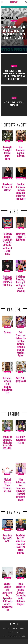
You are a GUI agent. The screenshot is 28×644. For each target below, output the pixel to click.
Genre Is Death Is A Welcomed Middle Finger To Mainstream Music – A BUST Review (14, 74)
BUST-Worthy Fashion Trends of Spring (21, 439)
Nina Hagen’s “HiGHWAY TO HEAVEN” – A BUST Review (7, 280)
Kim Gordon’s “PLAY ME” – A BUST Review (21, 236)
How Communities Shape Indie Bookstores (21, 151)
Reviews (14, 66)
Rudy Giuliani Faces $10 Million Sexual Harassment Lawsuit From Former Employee (21, 543)
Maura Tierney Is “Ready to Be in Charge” (7, 187)
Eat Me (21, 372)
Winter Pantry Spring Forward (21, 379)
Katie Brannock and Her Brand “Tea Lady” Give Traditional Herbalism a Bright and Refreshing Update (21, 343)
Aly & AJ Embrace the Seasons (14, 103)
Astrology (7, 372)
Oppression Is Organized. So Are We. (7, 538)
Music (14, 98)
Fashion (14, 413)
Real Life (7, 327)
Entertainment (15, 124)
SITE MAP (23, 636)
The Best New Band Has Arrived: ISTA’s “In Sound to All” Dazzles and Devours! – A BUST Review (7, 243)
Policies (18, 632)
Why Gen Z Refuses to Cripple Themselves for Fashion (7, 485)
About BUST (6, 629)
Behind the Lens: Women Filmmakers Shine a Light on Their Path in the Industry (21, 191)
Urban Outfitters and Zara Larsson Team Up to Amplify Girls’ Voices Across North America (21, 489)
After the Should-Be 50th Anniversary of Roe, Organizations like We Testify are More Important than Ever (7, 596)
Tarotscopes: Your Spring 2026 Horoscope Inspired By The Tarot (7, 385)
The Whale (7, 332)
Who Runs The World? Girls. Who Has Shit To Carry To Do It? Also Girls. (7, 442)
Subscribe (22, 629)
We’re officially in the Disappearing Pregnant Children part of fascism (14, 32)
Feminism (14, 21)
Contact (14, 629)
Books (7, 141)
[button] (2, 2)
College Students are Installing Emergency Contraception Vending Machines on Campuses (21, 593)
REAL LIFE (14, 309)
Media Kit (10, 632)
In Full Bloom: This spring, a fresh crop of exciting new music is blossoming (21, 283)
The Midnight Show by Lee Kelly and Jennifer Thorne (7, 152)
